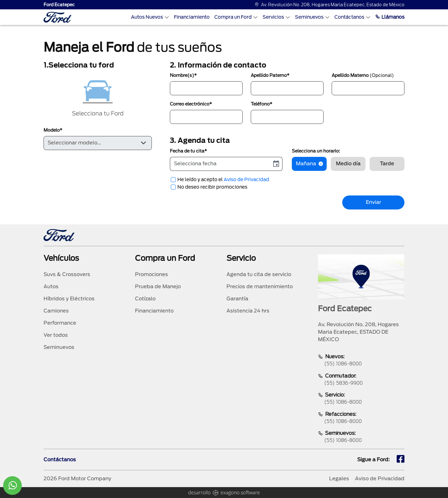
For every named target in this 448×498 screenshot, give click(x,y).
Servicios (276, 17)
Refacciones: (361, 418)
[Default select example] (98, 143)
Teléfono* (261, 104)
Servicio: (361, 399)
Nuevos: (361, 361)
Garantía (237, 299)
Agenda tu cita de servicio (259, 274)
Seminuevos (312, 17)
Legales (339, 479)
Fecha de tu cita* (188, 151)
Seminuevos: (361, 437)
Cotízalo (145, 299)
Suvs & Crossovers (67, 274)
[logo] (58, 17)
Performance (60, 323)
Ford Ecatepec (59, 5)
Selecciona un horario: (316, 151)
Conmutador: (361, 380)
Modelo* (53, 130)
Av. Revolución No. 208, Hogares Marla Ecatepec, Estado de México (329, 5)
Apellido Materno (363, 75)
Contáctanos (352, 17)
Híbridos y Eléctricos (69, 299)
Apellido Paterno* (270, 75)
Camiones (56, 311)
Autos (51, 287)
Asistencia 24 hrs (248, 311)
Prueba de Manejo (158, 287)
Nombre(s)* (183, 75)
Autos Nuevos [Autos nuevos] (150, 17)
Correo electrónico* (191, 104)
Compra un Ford (236, 17)
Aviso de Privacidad (246, 180)
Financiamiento (192, 17)
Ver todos (56, 335)
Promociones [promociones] (152, 274)
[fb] (401, 460)
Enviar (373, 202)
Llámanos (390, 17)
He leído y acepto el (223, 180)
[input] (220, 164)
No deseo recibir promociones (212, 187)
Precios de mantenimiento (260, 287)
